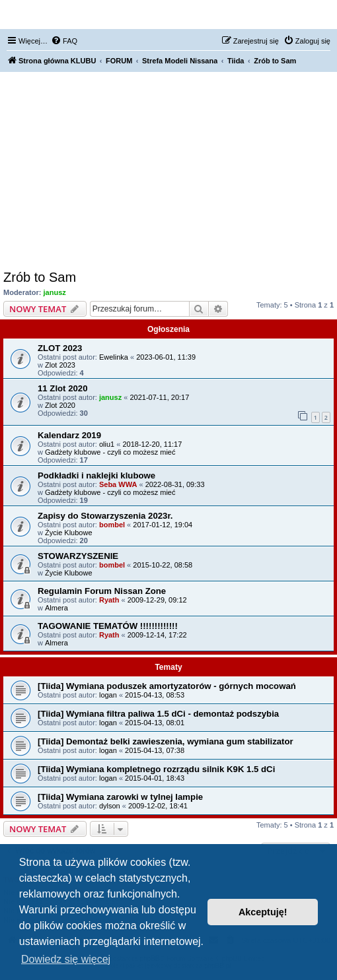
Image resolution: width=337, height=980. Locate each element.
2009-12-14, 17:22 (157, 635)
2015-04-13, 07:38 (155, 750)
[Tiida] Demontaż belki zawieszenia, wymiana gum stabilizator (166, 741)
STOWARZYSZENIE (78, 556)
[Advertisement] (168, 171)
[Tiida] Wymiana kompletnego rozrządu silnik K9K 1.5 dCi (156, 769)
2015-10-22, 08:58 (163, 565)
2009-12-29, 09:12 (157, 600)
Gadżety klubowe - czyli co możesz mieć (110, 452)
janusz (55, 292)
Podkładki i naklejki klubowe (96, 475)
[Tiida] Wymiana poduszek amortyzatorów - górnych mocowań (167, 686)
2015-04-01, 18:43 (155, 778)
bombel (112, 525)
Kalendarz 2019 (69, 435)
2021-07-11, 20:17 (159, 397)
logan (108, 695)
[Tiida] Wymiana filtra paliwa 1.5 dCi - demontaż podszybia (158, 714)
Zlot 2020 (60, 405)
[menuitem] (64, 41)
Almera (56, 608)
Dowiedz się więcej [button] (66, 959)
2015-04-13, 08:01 (155, 723)
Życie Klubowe (69, 533)
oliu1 (107, 444)
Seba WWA (118, 484)
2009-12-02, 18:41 (158, 806)
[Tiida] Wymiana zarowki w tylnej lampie (120, 797)
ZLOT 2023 (60, 348)
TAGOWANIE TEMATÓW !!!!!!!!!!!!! (108, 626)
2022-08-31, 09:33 (175, 484)
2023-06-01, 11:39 (166, 357)
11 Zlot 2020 (63, 388)
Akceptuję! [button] (263, 912)
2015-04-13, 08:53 (155, 695)
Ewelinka (114, 357)
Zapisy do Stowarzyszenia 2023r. (105, 516)
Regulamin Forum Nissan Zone (102, 591)
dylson (110, 806)
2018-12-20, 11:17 (152, 444)
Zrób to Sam (40, 277)
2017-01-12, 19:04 (163, 525)
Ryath (109, 600)
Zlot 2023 (60, 365)
